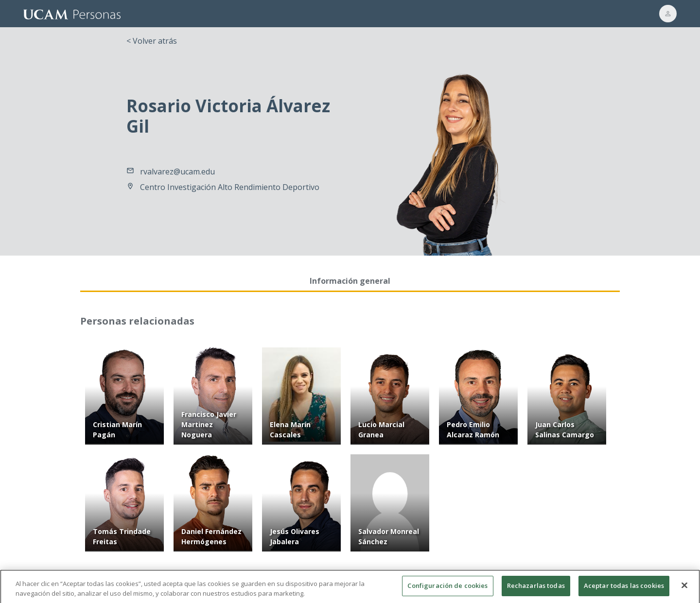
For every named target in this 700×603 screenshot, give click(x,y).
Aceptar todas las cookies (624, 589)
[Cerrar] (684, 589)
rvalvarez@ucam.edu (177, 172)
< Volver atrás (152, 41)
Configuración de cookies (447, 589)
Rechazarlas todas (536, 589)
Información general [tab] (350, 281)
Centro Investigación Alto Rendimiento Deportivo (230, 187)
